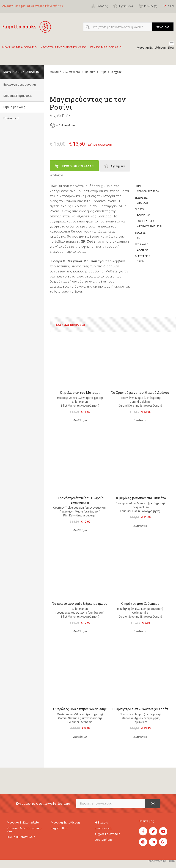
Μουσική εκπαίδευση (65, 822)
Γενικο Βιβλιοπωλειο (106, 50)
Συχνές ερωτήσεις (108, 834)
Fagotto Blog (60, 828)
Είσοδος (99, 6)
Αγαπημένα (123, 6)
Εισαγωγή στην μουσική (20, 85)
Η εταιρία (102, 822)
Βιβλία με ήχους (14, 107)
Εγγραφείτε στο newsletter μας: (43, 803)
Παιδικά (90, 72)
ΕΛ (165, 6)
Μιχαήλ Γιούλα (61, 116)
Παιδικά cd (11, 118)
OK (153, 804)
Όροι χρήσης (104, 840)
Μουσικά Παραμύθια (18, 96)
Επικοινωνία (103, 828)
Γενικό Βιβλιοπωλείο (21, 837)
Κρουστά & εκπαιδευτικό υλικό (24, 830)
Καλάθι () (148, 6)
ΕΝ (172, 6)
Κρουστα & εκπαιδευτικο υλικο (63, 50)
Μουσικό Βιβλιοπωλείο (65, 72)
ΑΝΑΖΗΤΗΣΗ (163, 27)
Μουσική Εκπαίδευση (151, 48)
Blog (171, 48)
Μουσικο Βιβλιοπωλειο (19, 50)
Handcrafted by (161, 861)
